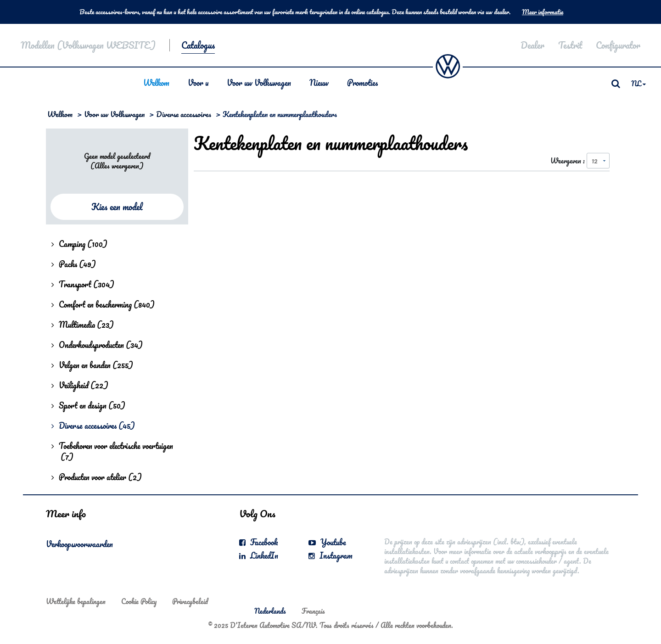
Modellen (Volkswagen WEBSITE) (88, 45)
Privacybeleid (190, 601)
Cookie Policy (139, 601)
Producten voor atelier (97, 477)
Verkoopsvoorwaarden (79, 544)
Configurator (618, 45)
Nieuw (319, 83)
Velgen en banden (92, 365)
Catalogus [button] (198, 45)
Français (313, 611)
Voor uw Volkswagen (259, 83)
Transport (83, 284)
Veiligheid (80, 385)
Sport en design (88, 405)
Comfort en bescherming (103, 304)
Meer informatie (543, 12)
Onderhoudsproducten (97, 345)
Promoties (362, 83)
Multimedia (83, 325)
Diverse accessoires (184, 114)
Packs (74, 264)
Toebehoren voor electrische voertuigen (112, 451)
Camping (79, 244)
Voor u (198, 83)
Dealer (532, 45)
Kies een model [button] (117, 207)
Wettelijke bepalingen (76, 601)
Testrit (570, 45)
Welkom (156, 83)
